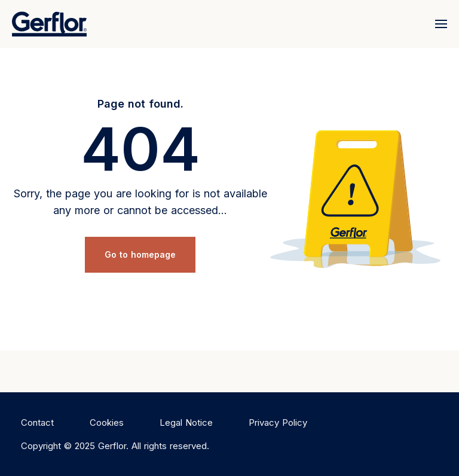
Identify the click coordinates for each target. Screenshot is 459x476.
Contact (37, 422)
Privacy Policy (278, 422)
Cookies (107, 422)
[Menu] (438, 24)
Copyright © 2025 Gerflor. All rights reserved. (115, 446)
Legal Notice (186, 422)
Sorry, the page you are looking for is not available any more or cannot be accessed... (140, 202)
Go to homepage (140, 254)
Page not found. (140, 104)
